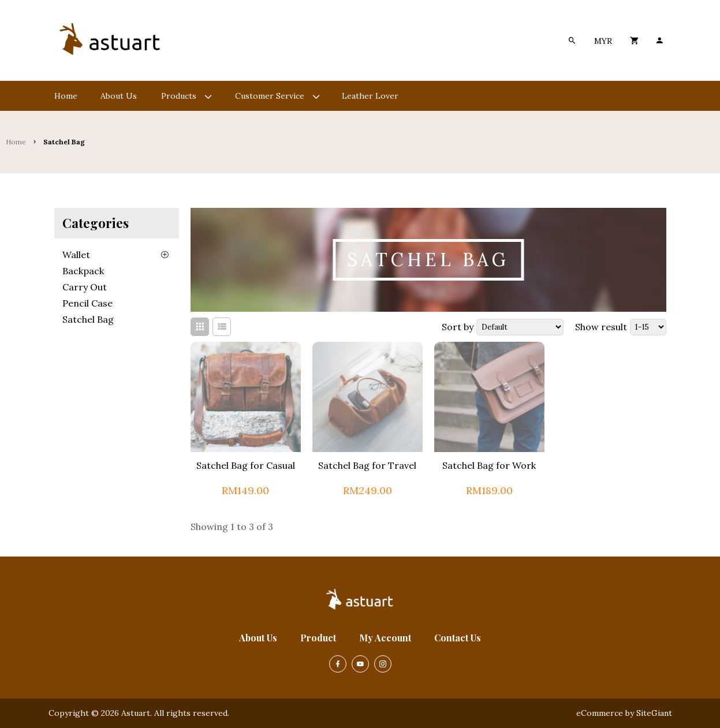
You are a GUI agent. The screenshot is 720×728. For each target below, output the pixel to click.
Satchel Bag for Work (489, 465)
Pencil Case (87, 303)
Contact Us (458, 638)
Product (318, 638)
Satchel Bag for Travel (367, 465)
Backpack (83, 271)
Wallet (76, 255)
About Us (258, 638)
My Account (385, 638)
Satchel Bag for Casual (246, 465)
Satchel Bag (88, 319)
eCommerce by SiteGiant (624, 713)
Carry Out (85, 287)
